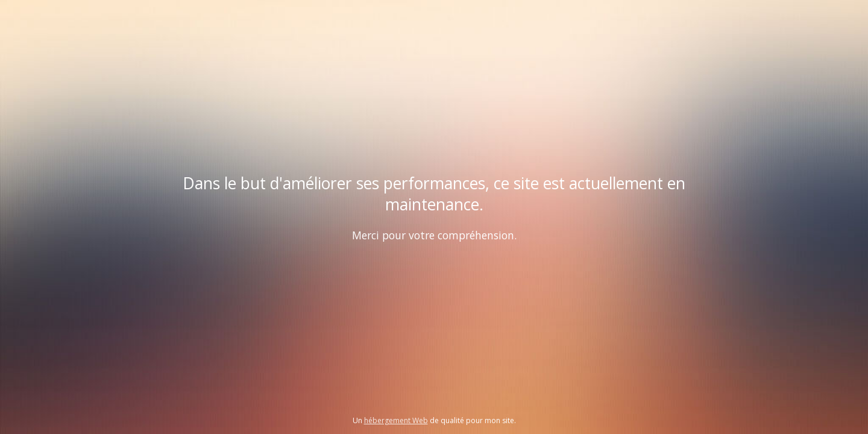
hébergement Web (396, 420)
